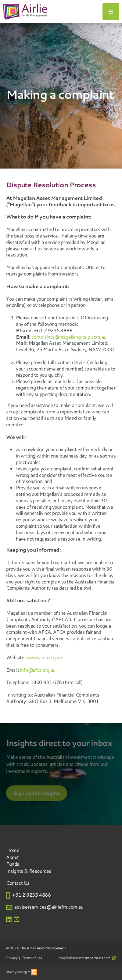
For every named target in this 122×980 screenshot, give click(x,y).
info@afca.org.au (38, 670)
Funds (13, 864)
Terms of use (32, 958)
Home (13, 850)
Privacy (12, 958)
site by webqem (22, 972)
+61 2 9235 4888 (31, 895)
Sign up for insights (37, 793)
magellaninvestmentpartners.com (87, 958)
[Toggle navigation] (111, 12)
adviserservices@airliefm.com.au (49, 907)
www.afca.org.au (44, 657)
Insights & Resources (29, 871)
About (13, 857)
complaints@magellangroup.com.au (69, 337)
